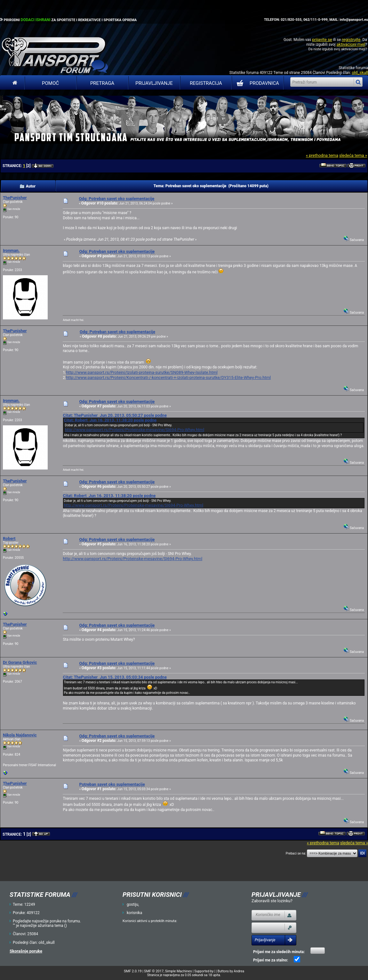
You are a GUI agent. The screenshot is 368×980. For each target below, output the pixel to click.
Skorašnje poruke (26, 951)
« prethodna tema (322, 155)
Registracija (206, 83)
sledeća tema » (353, 155)
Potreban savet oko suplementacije (112, 784)
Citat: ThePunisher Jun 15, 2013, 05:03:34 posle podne (115, 677)
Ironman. (11, 250)
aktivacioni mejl (351, 44)
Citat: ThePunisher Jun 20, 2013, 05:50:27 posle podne (115, 415)
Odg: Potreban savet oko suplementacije (116, 199)
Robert (9, 538)
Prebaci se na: (296, 853)
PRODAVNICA (256, 83)
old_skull (360, 72)
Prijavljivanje (154, 83)
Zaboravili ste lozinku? (272, 901)
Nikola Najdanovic (20, 735)
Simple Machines (179, 971)
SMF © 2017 (154, 971)
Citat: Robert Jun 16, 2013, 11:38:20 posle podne (110, 420)
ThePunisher (15, 198)
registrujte (351, 40)
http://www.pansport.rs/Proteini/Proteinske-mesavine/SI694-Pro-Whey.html (134, 430)
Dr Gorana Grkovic (20, 662)
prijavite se (322, 40)
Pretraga (102, 83)
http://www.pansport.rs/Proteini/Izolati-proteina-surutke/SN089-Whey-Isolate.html (142, 372)
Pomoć (50, 83)
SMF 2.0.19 (133, 971)
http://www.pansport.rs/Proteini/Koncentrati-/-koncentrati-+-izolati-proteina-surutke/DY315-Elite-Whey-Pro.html (168, 378)
